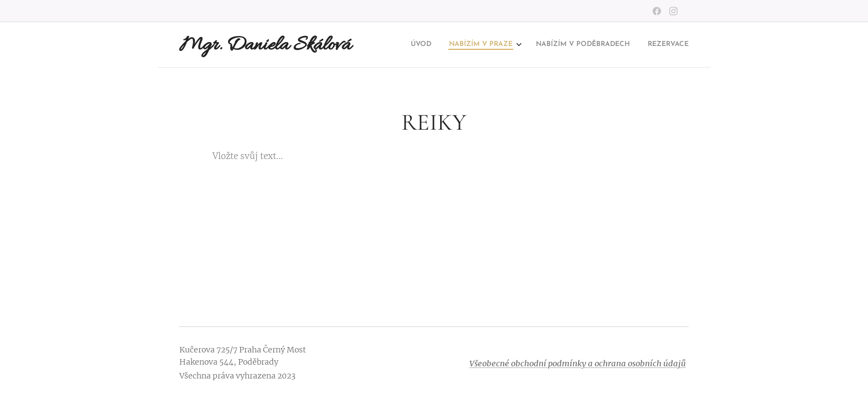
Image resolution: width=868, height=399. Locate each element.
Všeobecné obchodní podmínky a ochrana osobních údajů (578, 364)
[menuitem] (633, 45)
